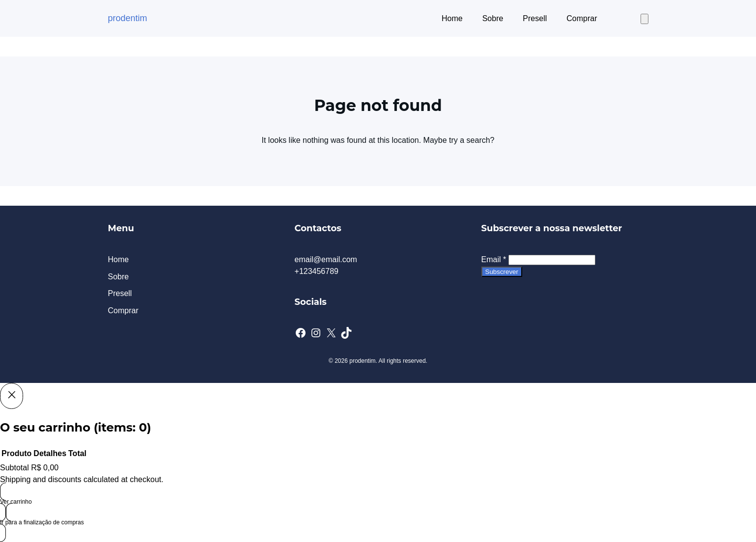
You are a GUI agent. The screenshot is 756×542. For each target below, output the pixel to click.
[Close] (12, 396)
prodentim (128, 18)
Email (494, 259)
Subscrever (502, 272)
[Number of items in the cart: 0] (644, 19)
